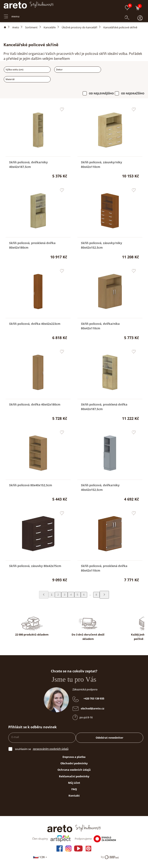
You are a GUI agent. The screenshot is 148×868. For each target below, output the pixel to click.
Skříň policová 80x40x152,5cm (31, 485)
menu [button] (12, 14)
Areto (16, 27)
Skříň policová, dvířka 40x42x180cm (35, 404)
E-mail (15, 737)
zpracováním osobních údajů (51, 749)
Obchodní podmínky (74, 763)
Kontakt (74, 796)
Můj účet (74, 783)
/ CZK (40, 857)
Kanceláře (50, 27)
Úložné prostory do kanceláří (79, 27)
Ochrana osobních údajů (74, 770)
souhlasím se (23, 749)
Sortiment (31, 27)
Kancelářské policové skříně (120, 27)
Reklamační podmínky (74, 776)
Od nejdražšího (133, 93)
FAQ (74, 789)
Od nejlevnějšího (101, 93)
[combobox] (27, 70)
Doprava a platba (74, 757)
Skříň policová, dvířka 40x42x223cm (35, 324)
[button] (140, 14)
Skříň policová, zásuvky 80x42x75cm (35, 566)
